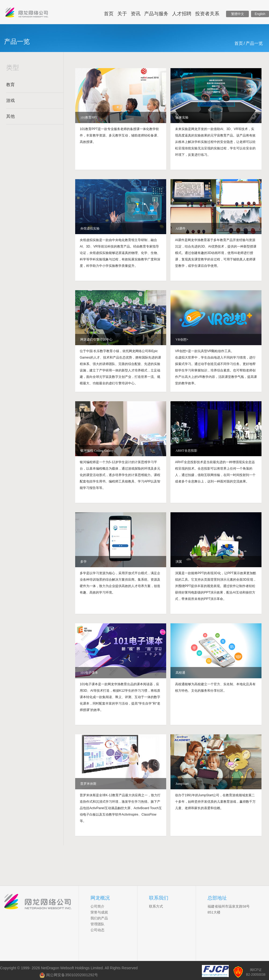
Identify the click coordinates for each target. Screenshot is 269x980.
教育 (10, 85)
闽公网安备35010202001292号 (69, 975)
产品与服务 (156, 14)
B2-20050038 (256, 975)
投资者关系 (207, 14)
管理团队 (97, 924)
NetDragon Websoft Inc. (41, 902)
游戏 (10, 100)
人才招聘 (182, 14)
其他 (10, 116)
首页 (109, 14)
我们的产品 (99, 918)
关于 (122, 14)
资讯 (136, 14)
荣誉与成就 (99, 912)
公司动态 (97, 930)
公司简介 (97, 906)
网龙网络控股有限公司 (27, 14)
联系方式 (156, 906)
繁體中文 (238, 14)
